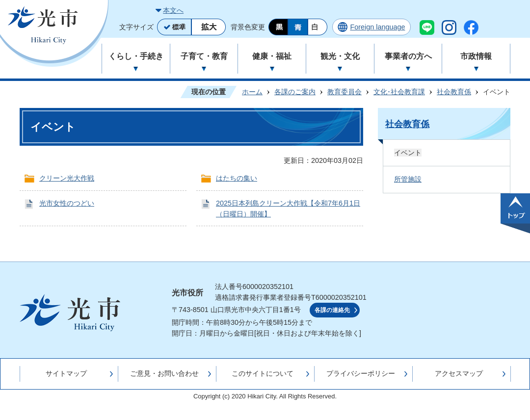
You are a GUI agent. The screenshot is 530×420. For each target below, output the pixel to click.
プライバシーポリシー (361, 373)
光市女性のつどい (67, 203)
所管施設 (408, 179)
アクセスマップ (459, 373)
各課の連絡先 (332, 310)
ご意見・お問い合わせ (164, 373)
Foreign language (377, 27)
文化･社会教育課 (399, 92)
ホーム (252, 92)
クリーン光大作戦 (67, 178)
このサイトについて (263, 373)
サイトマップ (66, 373)
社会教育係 (454, 92)
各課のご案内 (295, 92)
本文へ (173, 10)
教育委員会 (344, 92)
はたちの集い (237, 178)
